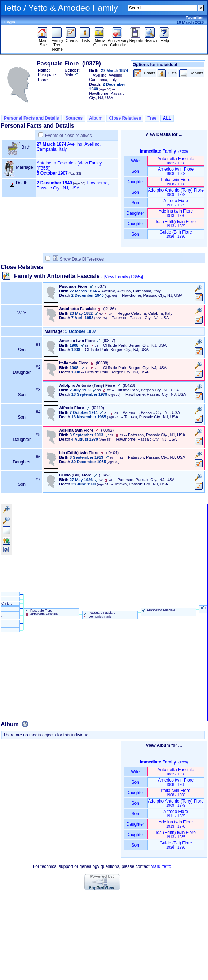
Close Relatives (125, 118)
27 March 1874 (52, 144)
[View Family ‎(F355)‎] (123, 277)
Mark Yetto (161, 866)
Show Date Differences (78, 259)
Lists (86, 39)
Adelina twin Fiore (176, 213)
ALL (167, 118)
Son (135, 171)
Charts (72, 39)
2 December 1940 (54, 183)
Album (96, 118)
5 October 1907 (52, 173)
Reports (136, 39)
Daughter (135, 182)
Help (165, 39)
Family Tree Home (57, 43)
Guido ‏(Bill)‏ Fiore (176, 234)
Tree (152, 118)
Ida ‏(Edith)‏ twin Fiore (176, 224)
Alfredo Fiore (176, 203)
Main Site (43, 41)
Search (151, 39)
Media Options (100, 41)
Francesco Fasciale (158, 610)
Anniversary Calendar (118, 41)
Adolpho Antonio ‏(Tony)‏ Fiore (176, 192)
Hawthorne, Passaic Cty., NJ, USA (73, 185)
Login (10, 22)
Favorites (194, 18)
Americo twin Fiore (176, 171)
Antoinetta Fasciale (55, 163)
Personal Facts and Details (32, 118)
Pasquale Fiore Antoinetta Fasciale (41, 612)
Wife (135, 161)
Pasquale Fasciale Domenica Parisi (99, 615)
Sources (74, 118)
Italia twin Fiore (176, 182)
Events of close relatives (68, 136)
